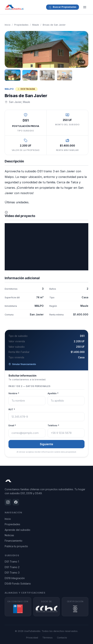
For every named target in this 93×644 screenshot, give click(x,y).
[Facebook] (16, 502)
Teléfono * (53, 425)
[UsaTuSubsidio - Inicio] (14, 7)
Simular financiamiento (22, 364)
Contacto (62, 638)
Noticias (9, 535)
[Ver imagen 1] (13, 75)
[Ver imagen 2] (30, 75)
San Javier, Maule (20, 102)
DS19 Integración (15, 578)
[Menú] (85, 7)
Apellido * (53, 393)
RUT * (12, 409)
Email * (12, 425)
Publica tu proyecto (16, 546)
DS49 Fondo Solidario (18, 584)
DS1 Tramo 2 (12, 567)
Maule (36, 25)
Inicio (8, 25)
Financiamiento (14, 541)
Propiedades (21, 25)
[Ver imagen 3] (47, 75)
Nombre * (14, 393)
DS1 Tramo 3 (12, 573)
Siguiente (46, 444)
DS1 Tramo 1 (12, 562)
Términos (47, 638)
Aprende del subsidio (17, 530)
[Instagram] (8, 502)
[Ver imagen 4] (65, 75)
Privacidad (32, 638)
